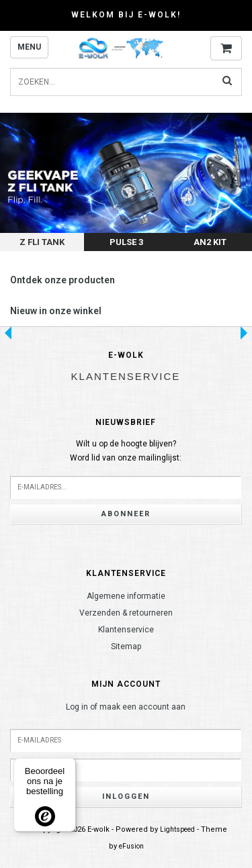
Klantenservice (126, 630)
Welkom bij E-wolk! (126, 15)
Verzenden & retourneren (126, 613)
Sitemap (126, 646)
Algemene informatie (126, 596)
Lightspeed (177, 829)
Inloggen (126, 797)
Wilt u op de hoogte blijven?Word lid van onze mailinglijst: (126, 451)
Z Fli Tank (42, 242)
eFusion (131, 846)
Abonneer (126, 514)
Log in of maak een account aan (126, 707)
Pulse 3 (126, 242)
